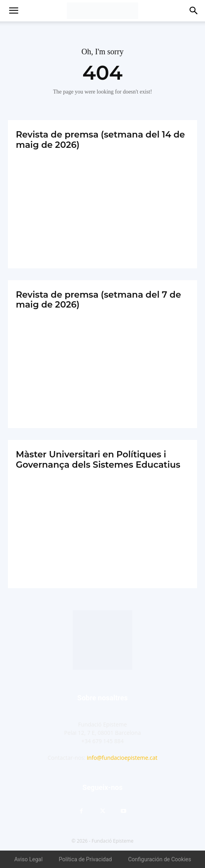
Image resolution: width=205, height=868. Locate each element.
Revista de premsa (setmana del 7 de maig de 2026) (98, 300)
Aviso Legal (28, 859)
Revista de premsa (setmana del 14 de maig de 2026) (100, 140)
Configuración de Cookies (160, 859)
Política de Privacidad (85, 859)
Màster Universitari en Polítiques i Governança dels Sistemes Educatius (98, 459)
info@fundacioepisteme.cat (122, 758)
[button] (13, 11)
